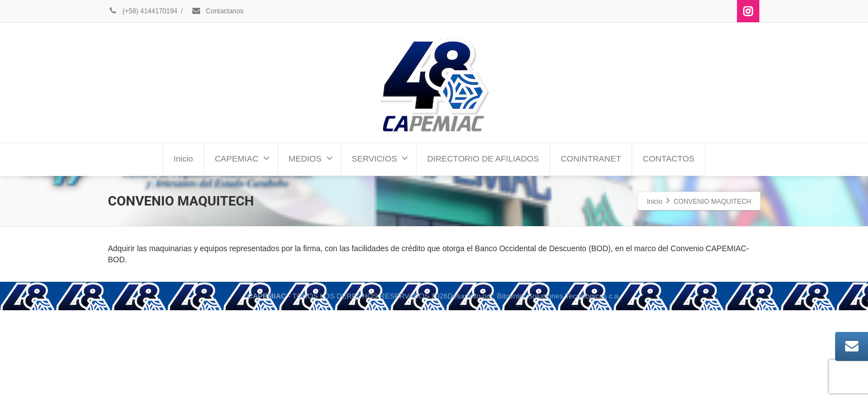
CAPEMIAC (242, 158)
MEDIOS (311, 158)
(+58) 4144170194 (143, 11)
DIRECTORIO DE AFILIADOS (483, 158)
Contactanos (217, 11)
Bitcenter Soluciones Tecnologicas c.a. (559, 296)
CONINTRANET (591, 158)
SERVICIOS (380, 158)
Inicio (183, 158)
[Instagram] (748, 11)
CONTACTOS (669, 158)
